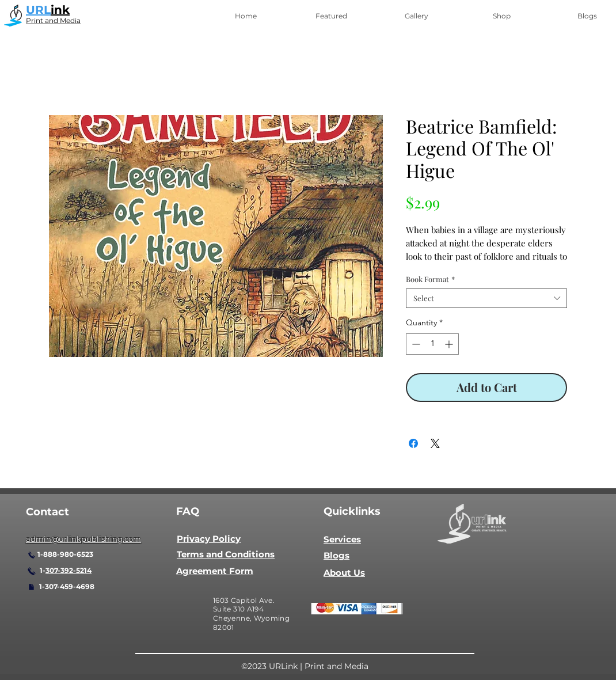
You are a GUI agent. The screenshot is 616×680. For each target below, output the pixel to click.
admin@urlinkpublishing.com (83, 539)
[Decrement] (415, 344)
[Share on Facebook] (413, 443)
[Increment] (450, 344)
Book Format (430, 279)
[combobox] (486, 298)
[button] (331, 16)
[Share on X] (435, 443)
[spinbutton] (432, 344)
